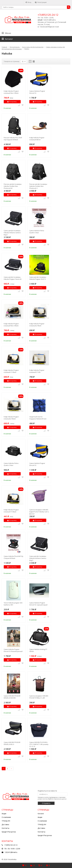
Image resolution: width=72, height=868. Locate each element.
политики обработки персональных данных (54, 799)
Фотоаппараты (15, 47)
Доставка (5, 824)
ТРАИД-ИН (6, 821)
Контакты (5, 828)
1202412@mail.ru (11, 852)
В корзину (12, 102)
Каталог (41, 814)
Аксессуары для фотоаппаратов (33, 47)
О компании (6, 817)
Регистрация (41, 2)
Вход (28, 2)
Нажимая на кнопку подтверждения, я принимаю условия (52, 798)
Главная (4, 47)
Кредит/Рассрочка (9, 832)
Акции (4, 814)
